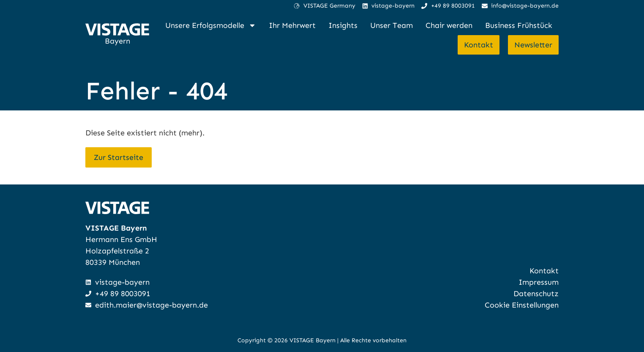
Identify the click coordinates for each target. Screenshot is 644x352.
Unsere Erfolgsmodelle (211, 25)
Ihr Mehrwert (292, 25)
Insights (343, 25)
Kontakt (479, 45)
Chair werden (449, 25)
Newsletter (533, 45)
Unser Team (392, 25)
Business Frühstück (519, 25)
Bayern (117, 41)
